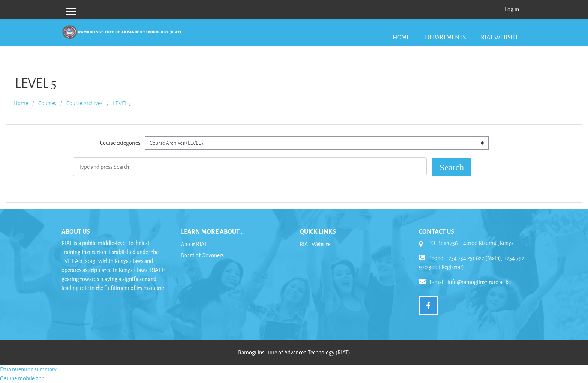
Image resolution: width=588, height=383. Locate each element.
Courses (47, 103)
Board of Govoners (202, 255)
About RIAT (194, 244)
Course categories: (121, 143)
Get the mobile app (22, 378)
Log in (512, 9)
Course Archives (85, 103)
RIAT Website (500, 37)
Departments (445, 37)
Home (401, 37)
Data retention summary (28, 369)
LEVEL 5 (122, 103)
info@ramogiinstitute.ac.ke (479, 282)
